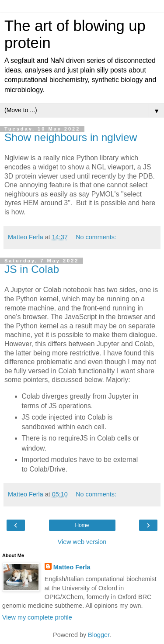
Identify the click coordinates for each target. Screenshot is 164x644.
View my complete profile (37, 617)
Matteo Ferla (72, 567)
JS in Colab (32, 269)
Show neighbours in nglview (71, 137)
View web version (82, 542)
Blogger (99, 635)
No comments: (96, 237)
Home (82, 525)
